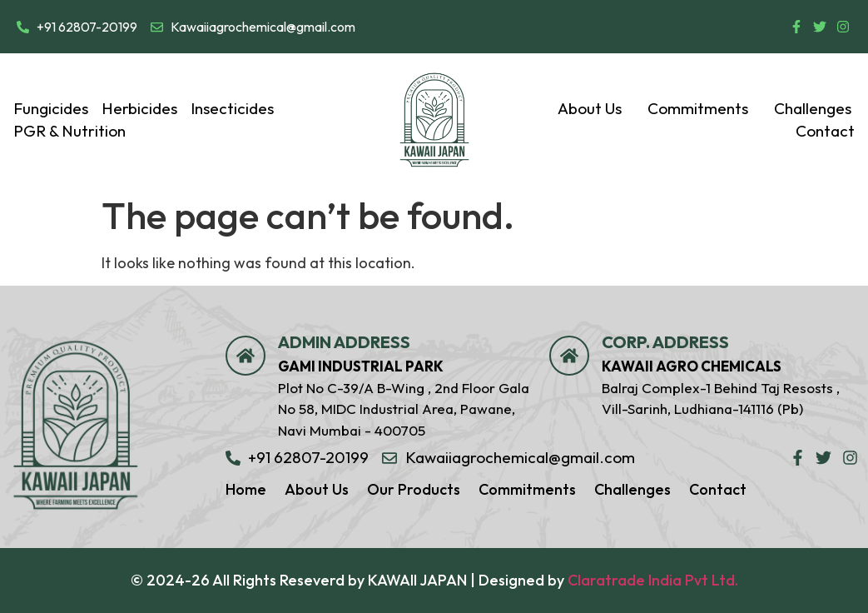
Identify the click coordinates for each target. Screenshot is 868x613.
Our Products (414, 489)
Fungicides (51, 108)
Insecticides (232, 108)
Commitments (704, 108)
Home (246, 489)
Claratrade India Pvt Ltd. (653, 580)
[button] (596, 109)
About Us (596, 108)
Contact (825, 131)
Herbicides (139, 108)
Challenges (813, 108)
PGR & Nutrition (69, 131)
